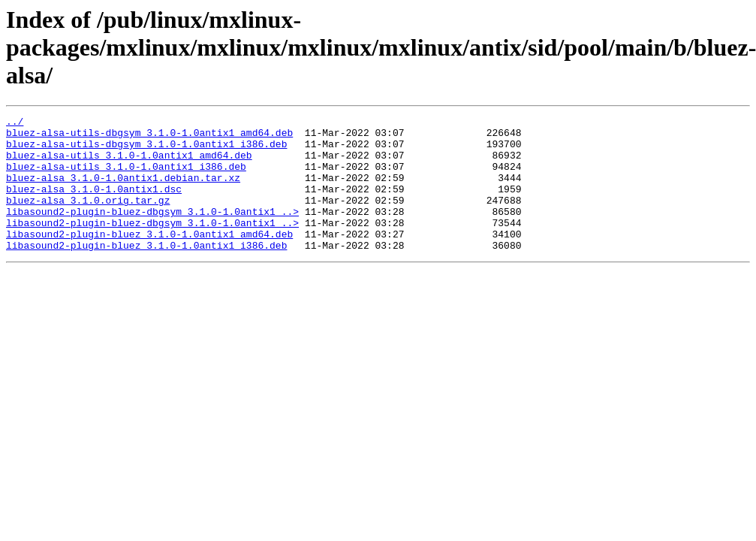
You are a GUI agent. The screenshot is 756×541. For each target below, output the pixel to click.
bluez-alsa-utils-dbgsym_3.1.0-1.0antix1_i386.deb (146, 150)
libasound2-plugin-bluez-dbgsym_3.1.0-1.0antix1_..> (152, 231)
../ (15, 123)
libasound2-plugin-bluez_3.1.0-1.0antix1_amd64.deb (149, 258)
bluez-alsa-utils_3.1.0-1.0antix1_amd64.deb (129, 164)
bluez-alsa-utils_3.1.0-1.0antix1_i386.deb (126, 177)
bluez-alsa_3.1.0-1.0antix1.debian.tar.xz (123, 191)
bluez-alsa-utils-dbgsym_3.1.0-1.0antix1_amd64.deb (149, 137)
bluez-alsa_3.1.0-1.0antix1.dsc (94, 204)
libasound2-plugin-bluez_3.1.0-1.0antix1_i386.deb (146, 272)
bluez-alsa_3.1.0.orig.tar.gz (88, 218)
